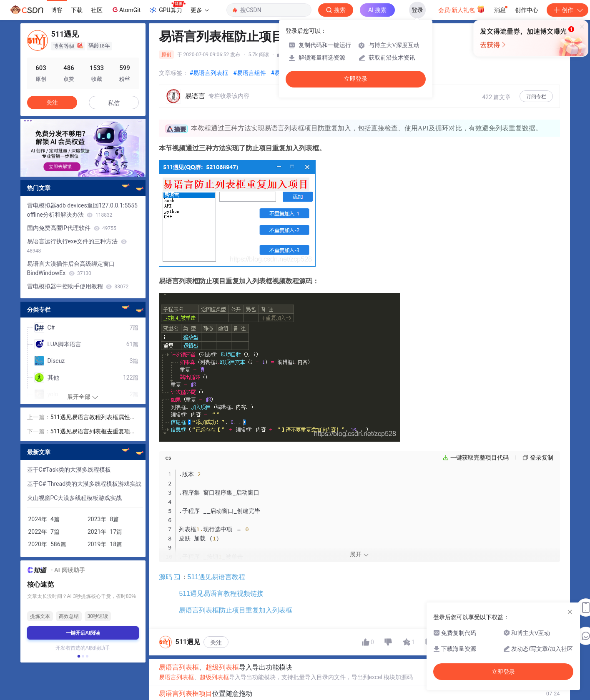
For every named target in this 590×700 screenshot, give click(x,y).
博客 (57, 10)
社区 (97, 10)
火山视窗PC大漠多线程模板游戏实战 (75, 498)
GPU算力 (167, 7)
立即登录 (356, 79)
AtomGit (126, 10)
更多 (200, 10)
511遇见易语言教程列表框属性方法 (93, 418)
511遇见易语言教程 (208, 608)
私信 (114, 103)
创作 (567, 10)
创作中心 (527, 10)
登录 (417, 10)
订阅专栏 (536, 97)
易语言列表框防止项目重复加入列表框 (236, 641)
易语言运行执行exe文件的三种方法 (77, 246)
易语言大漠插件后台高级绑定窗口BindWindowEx (71, 268)
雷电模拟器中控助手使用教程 (78, 286)
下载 (77, 10)
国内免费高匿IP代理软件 (72, 228)
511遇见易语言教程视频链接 (221, 624)
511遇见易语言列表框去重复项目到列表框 (93, 432)
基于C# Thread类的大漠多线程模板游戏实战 (84, 484)
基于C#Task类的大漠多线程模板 (69, 470)
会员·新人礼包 (461, 9)
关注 (216, 673)
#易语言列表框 (209, 73)
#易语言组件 (250, 73)
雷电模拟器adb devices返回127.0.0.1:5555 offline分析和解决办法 (82, 210)
